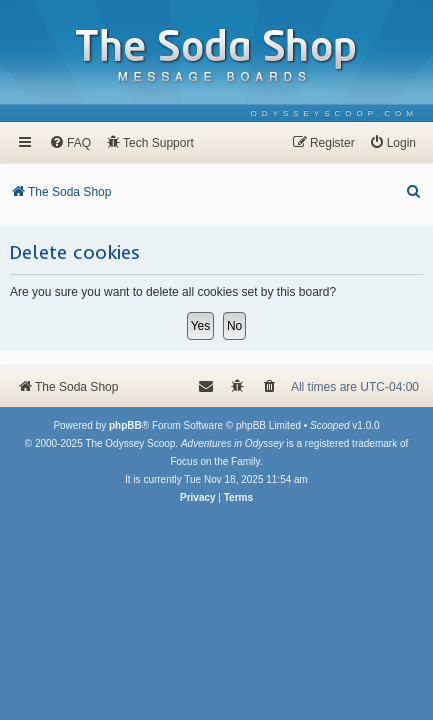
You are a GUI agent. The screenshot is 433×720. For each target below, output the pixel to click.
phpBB (125, 425)
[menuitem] (334, 113)
